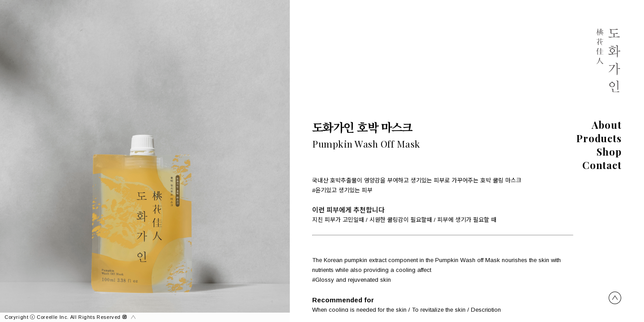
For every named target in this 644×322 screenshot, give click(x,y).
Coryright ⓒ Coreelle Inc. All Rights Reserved (66, 317)
